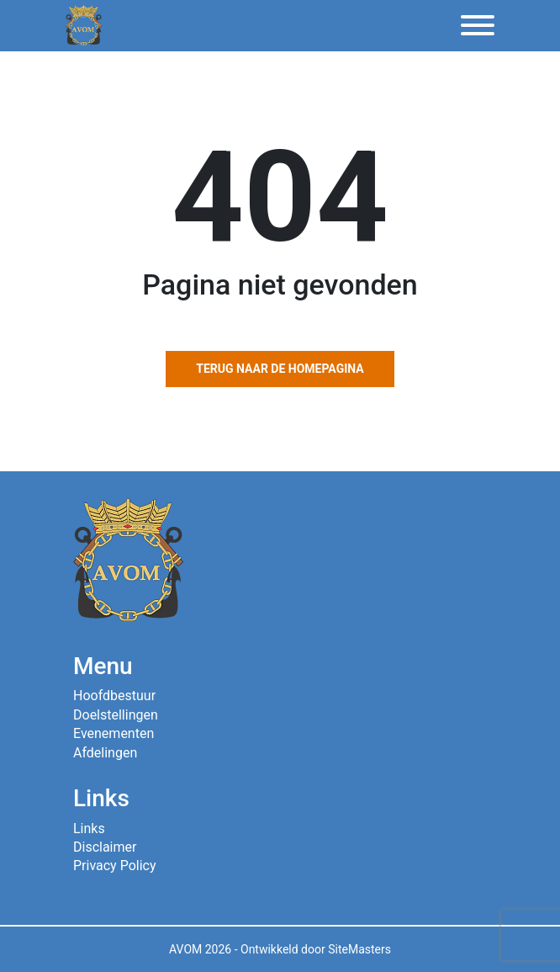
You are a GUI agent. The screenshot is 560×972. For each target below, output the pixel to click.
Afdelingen (105, 753)
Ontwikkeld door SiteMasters (316, 949)
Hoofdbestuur (114, 696)
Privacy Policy (115, 866)
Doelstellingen (116, 715)
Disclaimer (105, 847)
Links (89, 829)
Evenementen (114, 733)
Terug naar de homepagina (280, 369)
